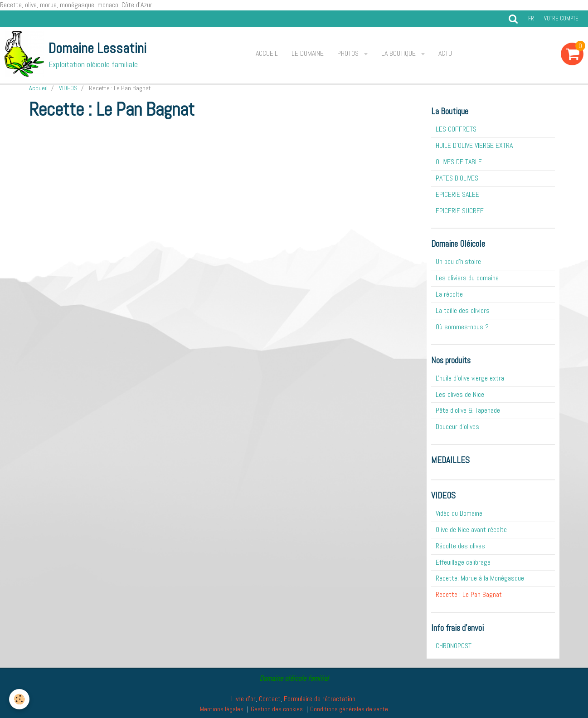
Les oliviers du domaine (467, 278)
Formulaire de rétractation (320, 699)
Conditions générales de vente (349, 709)
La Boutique (399, 53)
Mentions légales (222, 709)
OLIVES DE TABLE (459, 162)
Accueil (267, 53)
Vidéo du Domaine (459, 513)
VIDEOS (68, 88)
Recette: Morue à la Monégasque (480, 578)
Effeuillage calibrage (463, 562)
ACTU (445, 53)
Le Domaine (308, 53)
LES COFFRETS (456, 129)
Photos (349, 53)
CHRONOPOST (454, 646)
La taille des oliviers (463, 310)
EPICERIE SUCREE (460, 211)
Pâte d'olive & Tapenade (468, 410)
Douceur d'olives (457, 427)
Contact (270, 699)
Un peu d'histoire (458, 261)
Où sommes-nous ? (462, 327)
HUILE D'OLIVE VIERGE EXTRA (474, 145)
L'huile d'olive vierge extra (470, 378)
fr (531, 18)
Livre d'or (243, 699)
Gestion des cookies (277, 709)
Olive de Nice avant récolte (471, 530)
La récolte (449, 294)
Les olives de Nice (460, 394)
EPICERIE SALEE (457, 194)
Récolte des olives (460, 546)
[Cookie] (19, 699)
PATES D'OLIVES (457, 178)
